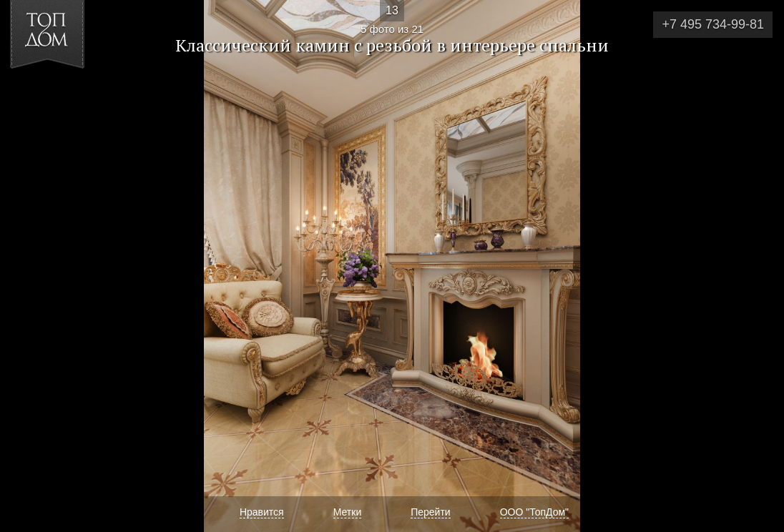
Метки (348, 512)
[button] (63, 94)
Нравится (262, 512)
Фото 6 (756, 266)
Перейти (430, 512)
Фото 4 (28, 266)
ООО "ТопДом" (534, 512)
